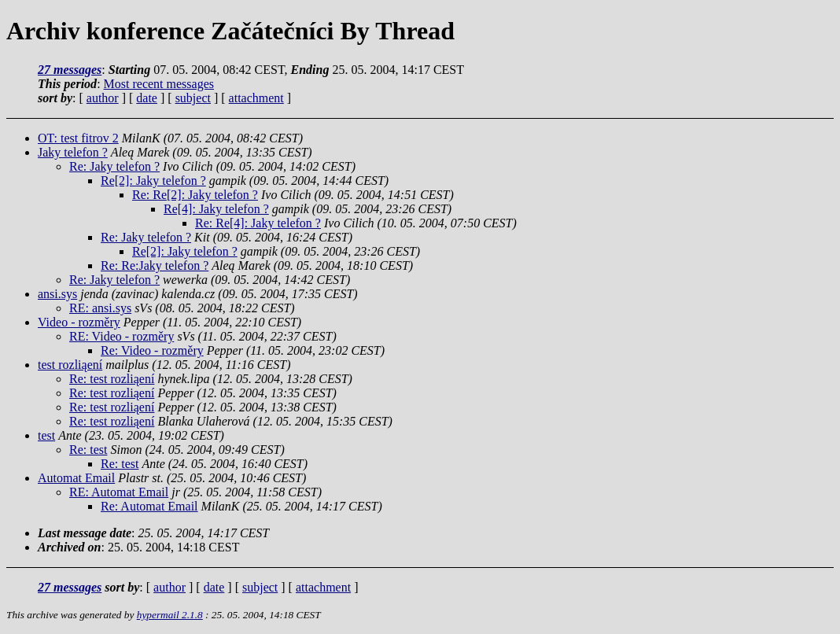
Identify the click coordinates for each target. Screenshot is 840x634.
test (46, 435)
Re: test (88, 450)
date (147, 98)
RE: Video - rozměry (122, 336)
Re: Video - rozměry (152, 350)
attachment (256, 98)
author (103, 98)
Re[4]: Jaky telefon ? (216, 209)
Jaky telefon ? (73, 152)
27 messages (70, 70)
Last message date (85, 533)
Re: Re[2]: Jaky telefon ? (195, 195)
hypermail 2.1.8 (170, 615)
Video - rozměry (79, 322)
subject (193, 98)
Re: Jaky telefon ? (114, 166)
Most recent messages (159, 84)
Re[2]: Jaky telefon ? (153, 181)
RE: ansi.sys (100, 308)
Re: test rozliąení (112, 379)
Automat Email (76, 478)
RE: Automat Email (119, 492)
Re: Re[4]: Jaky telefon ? (258, 223)
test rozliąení (70, 365)
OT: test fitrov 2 (78, 138)
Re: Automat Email (149, 506)
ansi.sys (57, 294)
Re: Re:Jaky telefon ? (155, 265)
